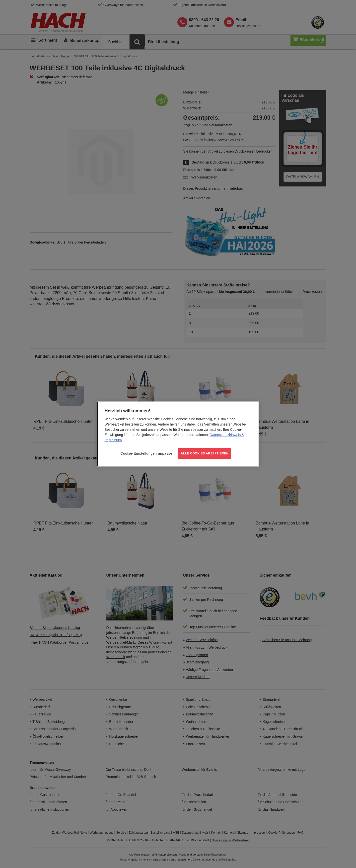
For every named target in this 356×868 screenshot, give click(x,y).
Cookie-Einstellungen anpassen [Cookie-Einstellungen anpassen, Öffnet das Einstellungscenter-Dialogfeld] (147, 453)
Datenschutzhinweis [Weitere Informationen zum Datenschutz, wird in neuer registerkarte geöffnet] (225, 435)
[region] (178, 434)
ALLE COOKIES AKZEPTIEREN (205, 453)
